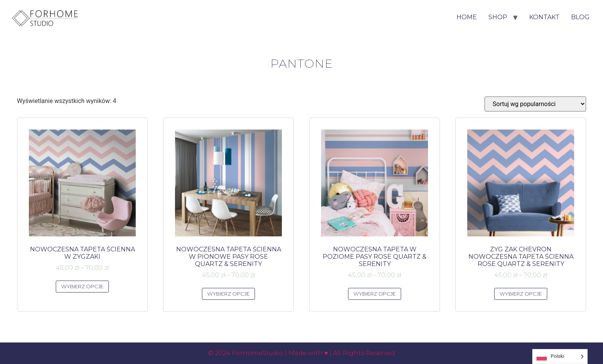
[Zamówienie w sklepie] (535, 104)
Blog (580, 17)
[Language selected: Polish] (560, 357)
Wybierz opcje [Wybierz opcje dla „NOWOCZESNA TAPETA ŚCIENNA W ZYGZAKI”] (82, 286)
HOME (467, 17)
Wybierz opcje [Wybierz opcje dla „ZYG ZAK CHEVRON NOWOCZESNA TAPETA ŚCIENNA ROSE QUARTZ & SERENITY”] (521, 294)
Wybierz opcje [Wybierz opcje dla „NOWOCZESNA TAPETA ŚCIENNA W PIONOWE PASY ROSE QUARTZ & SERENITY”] (229, 294)
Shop (498, 17)
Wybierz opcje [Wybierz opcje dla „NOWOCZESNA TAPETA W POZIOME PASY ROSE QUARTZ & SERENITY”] (375, 294)
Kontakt (544, 17)
